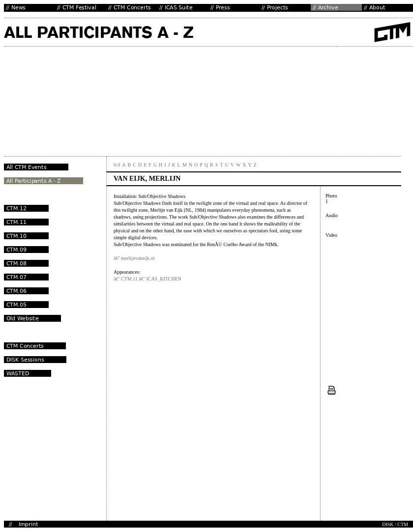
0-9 (117, 165)
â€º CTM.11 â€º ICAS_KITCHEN (147, 279)
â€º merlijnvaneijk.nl (134, 258)
